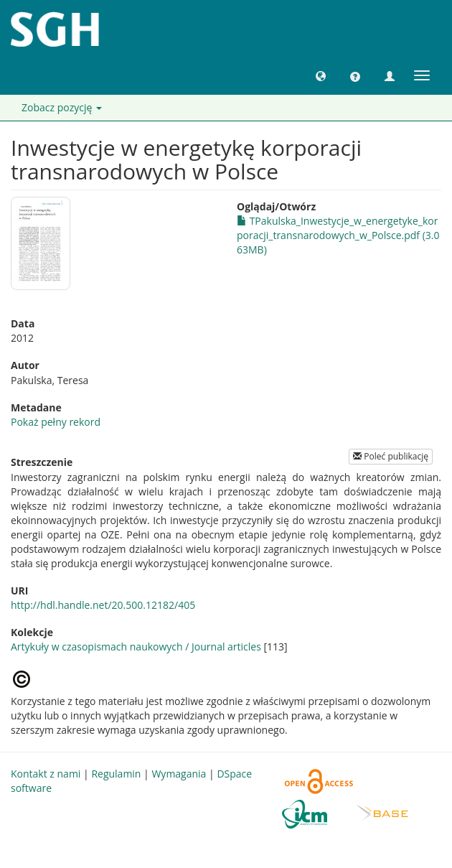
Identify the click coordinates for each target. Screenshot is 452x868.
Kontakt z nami (46, 774)
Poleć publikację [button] (391, 456)
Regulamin (116, 774)
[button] (321, 75)
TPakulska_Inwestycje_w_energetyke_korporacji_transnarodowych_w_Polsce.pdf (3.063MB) (338, 235)
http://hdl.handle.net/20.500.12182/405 (103, 605)
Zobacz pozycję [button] (62, 107)
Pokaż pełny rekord (56, 422)
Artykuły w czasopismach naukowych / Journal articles (136, 647)
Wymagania (179, 774)
